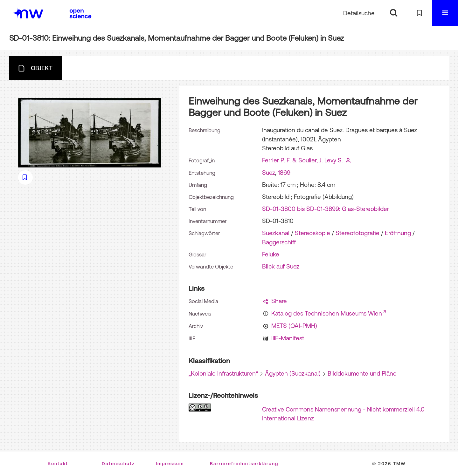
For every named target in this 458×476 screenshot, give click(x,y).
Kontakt (58, 464)
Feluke (271, 254)
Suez (269, 173)
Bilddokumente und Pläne (362, 373)
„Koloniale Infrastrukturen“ (223, 373)
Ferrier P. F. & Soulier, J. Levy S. (302, 160)
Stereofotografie (357, 233)
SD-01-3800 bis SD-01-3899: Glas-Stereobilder (326, 209)
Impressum (170, 464)
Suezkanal (276, 233)
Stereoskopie (312, 233)
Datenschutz (118, 464)
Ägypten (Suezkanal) (293, 373)
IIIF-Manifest (288, 338)
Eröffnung (398, 233)
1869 (284, 173)
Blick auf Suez (281, 266)
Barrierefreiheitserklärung (244, 464)
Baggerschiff (279, 242)
